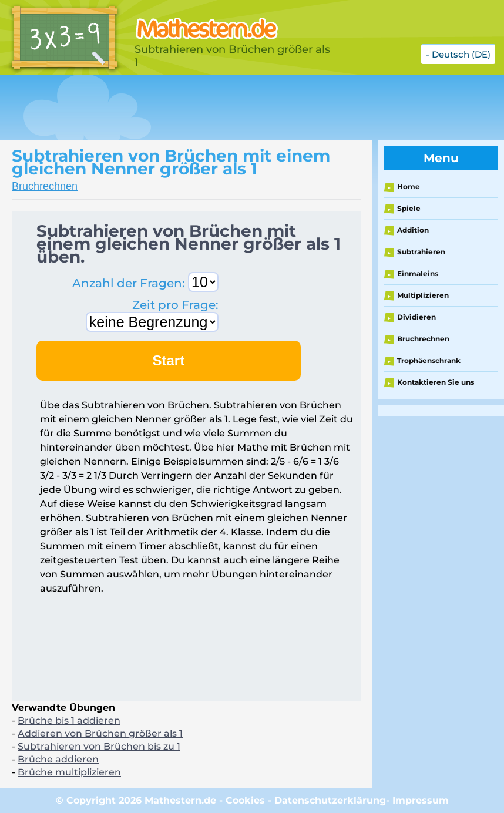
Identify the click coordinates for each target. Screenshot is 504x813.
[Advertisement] (214, 107)
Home (409, 187)
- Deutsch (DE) (458, 54)
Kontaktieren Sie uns (436, 382)
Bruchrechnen (45, 186)
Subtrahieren (421, 252)
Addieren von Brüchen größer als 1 (100, 733)
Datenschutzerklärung (330, 800)
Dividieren (416, 317)
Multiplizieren (423, 295)
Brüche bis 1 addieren (69, 720)
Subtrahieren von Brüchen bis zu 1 (99, 746)
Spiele (409, 208)
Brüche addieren (58, 759)
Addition (413, 230)
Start (169, 360)
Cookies (245, 800)
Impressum (421, 800)
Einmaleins (418, 273)
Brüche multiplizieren (69, 772)
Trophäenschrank (429, 360)
